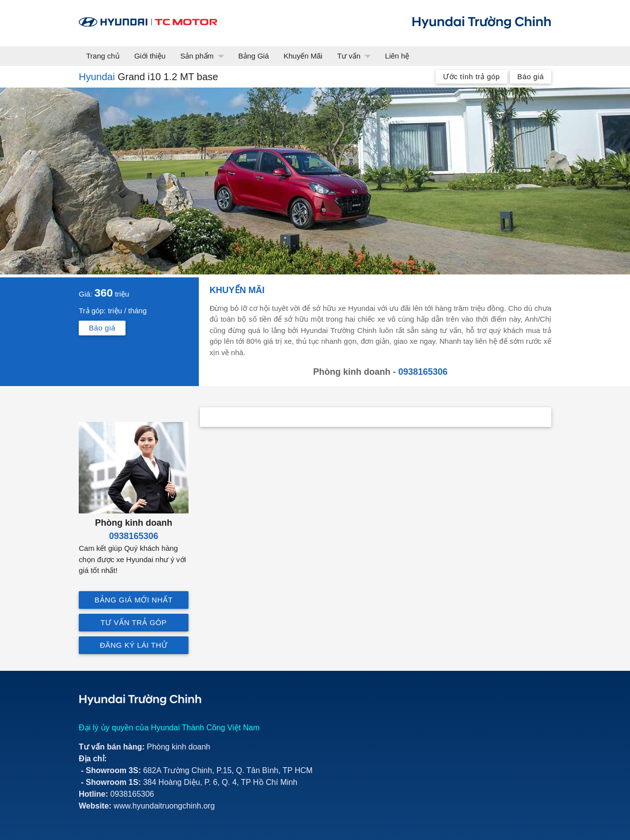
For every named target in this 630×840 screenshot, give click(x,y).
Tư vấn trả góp (134, 622)
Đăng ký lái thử (134, 645)
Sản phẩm (204, 56)
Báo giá (531, 76)
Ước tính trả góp (471, 76)
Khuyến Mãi (303, 56)
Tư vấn (356, 56)
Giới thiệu (150, 56)
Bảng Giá (253, 56)
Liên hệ (397, 56)
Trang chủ (103, 56)
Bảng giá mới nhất (134, 600)
